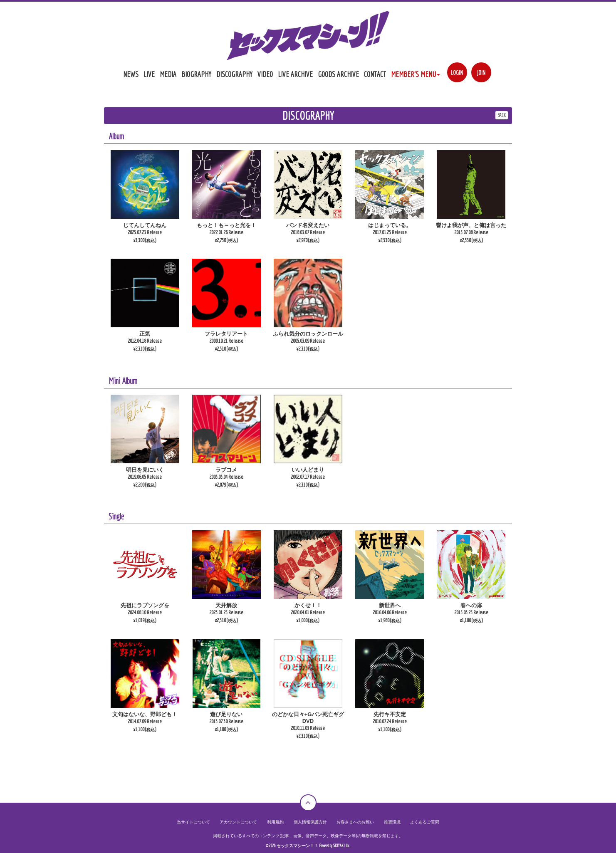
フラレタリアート (226, 334)
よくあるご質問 (425, 822)
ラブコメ (226, 470)
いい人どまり (308, 470)
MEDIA (168, 74)
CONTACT (375, 74)
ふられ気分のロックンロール (308, 334)
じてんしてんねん (145, 225)
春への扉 (471, 605)
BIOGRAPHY (196, 74)
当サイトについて (193, 822)
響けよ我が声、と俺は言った (471, 225)
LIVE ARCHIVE (295, 74)
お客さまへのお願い (355, 822)
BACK (502, 115)
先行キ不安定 (390, 714)
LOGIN (457, 73)
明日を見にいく (145, 470)
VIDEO (265, 74)
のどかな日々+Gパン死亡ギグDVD (308, 718)
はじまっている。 (390, 225)
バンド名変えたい (308, 225)
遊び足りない (226, 714)
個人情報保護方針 (310, 822)
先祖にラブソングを (145, 605)
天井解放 (226, 605)
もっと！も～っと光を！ (226, 225)
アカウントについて (238, 822)
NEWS (131, 74)
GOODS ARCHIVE (338, 74)
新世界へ (390, 605)
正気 (145, 334)
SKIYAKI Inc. (342, 846)
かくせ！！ (308, 605)
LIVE (149, 74)
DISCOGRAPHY (234, 74)
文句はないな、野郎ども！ (145, 714)
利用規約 (275, 822)
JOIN (481, 73)
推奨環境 (392, 822)
